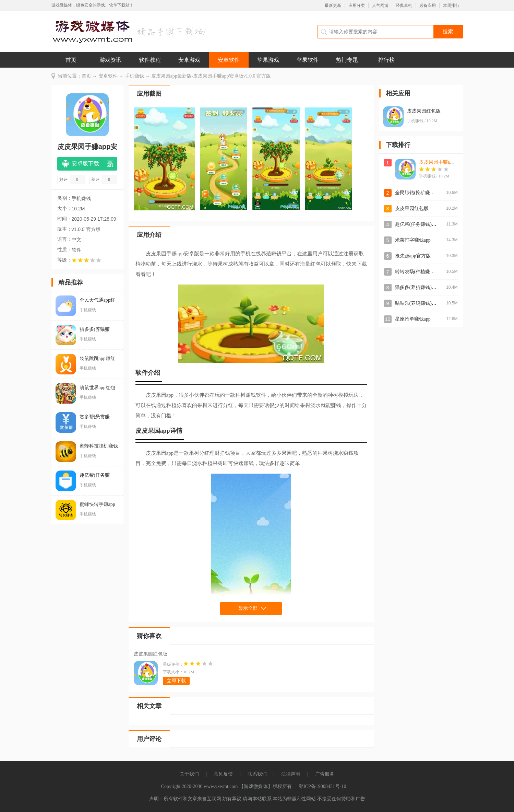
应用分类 (357, 5)
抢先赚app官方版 (413, 256)
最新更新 (333, 5)
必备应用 (428, 5)
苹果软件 (308, 60)
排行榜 (386, 60)
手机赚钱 (134, 76)
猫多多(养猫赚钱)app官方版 (424, 287)
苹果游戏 (268, 60)
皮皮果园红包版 (151, 654)
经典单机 (404, 5)
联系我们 (257, 774)
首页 (71, 60)
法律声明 (291, 774)
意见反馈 (223, 774)
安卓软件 (229, 60)
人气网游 (380, 5)
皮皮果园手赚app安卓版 (444, 162)
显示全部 (248, 608)
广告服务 (325, 774)
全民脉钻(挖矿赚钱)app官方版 (427, 193)
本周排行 (451, 5)
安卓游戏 (189, 60)
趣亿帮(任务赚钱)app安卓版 (424, 224)
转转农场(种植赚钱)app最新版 (427, 272)
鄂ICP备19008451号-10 (322, 786)
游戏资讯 (110, 60)
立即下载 (176, 681)
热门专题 (347, 60)
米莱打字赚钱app (413, 240)
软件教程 (150, 60)
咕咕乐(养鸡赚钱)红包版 (421, 303)
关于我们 (189, 774)
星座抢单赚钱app (413, 319)
